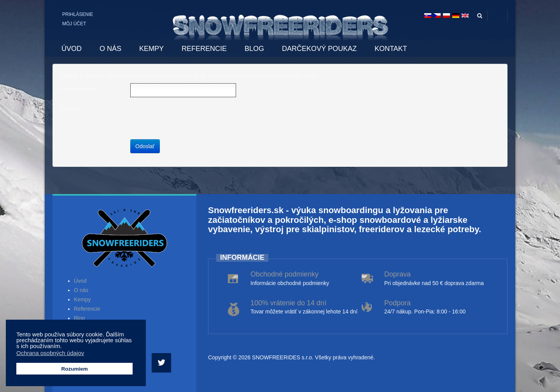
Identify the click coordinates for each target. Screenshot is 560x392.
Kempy (82, 299)
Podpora (397, 303)
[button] (64, 347)
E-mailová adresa (80, 89)
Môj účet (74, 24)
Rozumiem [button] (74, 369)
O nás (81, 290)
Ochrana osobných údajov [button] (50, 353)
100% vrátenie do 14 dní (288, 303)
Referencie (87, 309)
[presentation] (189, 118)
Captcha (71, 109)
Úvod (80, 281)
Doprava (397, 274)
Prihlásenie (78, 14)
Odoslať (145, 146)
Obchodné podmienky (284, 274)
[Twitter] (162, 363)
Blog (79, 318)
